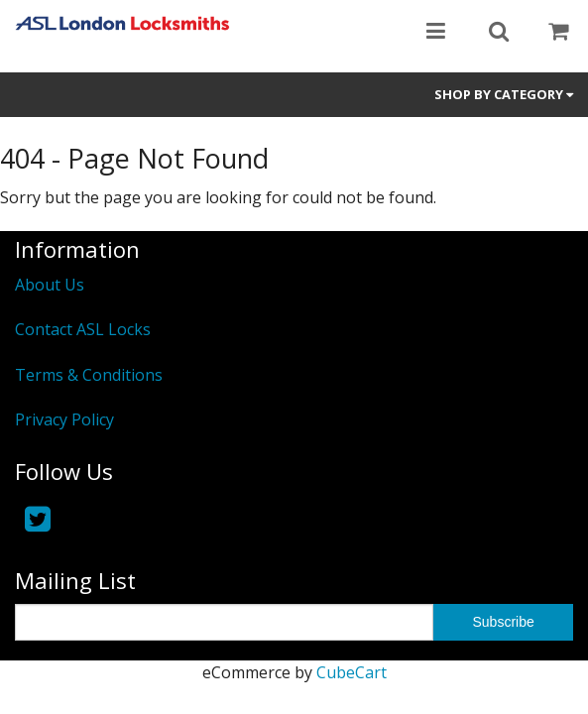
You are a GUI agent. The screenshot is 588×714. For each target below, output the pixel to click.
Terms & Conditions (89, 375)
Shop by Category (504, 94)
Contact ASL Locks (83, 329)
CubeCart (352, 672)
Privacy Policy (64, 419)
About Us (50, 285)
